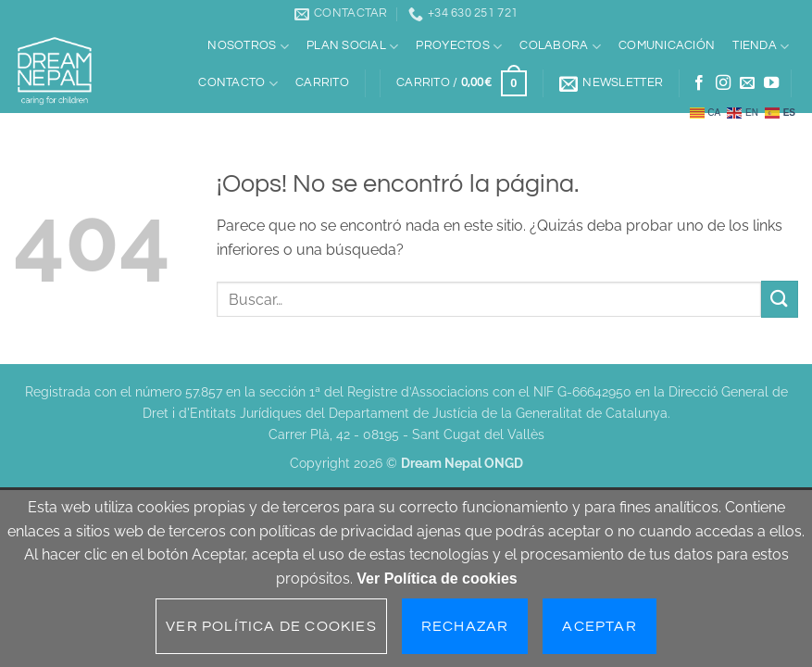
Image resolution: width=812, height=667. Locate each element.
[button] (461, 83)
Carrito (322, 83)
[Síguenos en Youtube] (771, 83)
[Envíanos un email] (747, 83)
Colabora (560, 47)
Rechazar (465, 626)
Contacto (238, 84)
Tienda (761, 47)
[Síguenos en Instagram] (723, 83)
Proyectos (459, 47)
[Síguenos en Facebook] (699, 83)
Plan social (352, 47)
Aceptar (599, 626)
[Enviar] (780, 299)
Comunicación (667, 46)
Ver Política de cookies (437, 579)
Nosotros (248, 47)
